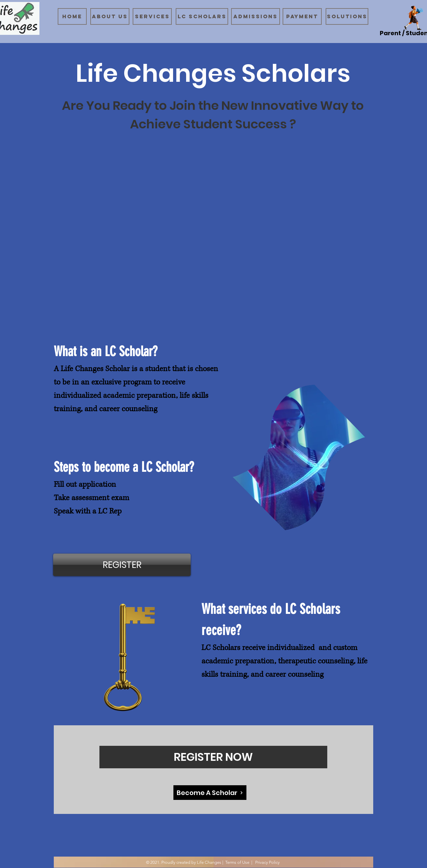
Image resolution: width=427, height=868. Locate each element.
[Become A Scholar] (210, 793)
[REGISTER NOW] (213, 757)
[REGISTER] (122, 565)
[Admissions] (256, 16)
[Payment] (302, 16)
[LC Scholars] (202, 16)
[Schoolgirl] (414, 18)
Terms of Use (237, 862)
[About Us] (110, 16)
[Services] (152, 16)
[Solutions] (347, 16)
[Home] (72, 16)
